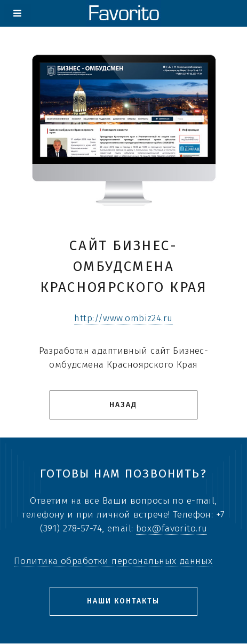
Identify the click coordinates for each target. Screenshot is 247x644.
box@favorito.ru (172, 528)
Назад (123, 405)
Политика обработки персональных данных (113, 561)
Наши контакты (123, 601)
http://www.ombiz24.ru (123, 318)
